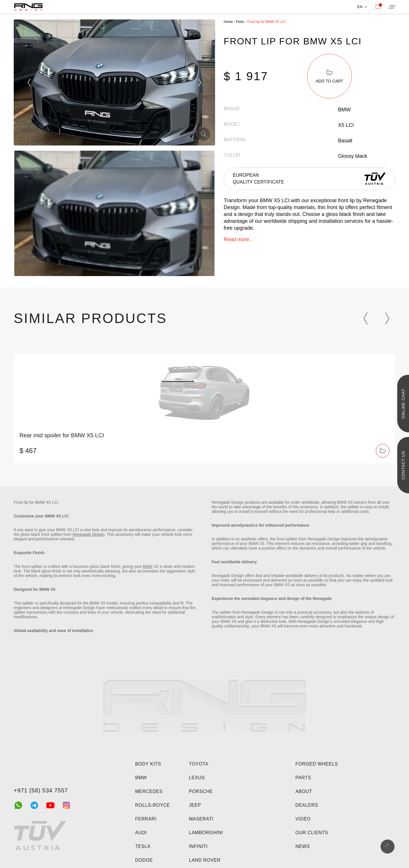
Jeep (195, 805)
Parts (303, 778)
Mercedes (149, 791)
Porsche (201, 791)
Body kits (148, 764)
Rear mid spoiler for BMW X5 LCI (62, 435)
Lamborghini (206, 833)
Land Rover (204, 860)
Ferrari (146, 819)
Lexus (197, 778)
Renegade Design (88, 534)
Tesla (143, 846)
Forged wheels (317, 764)
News (303, 846)
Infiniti (198, 846)
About (304, 791)
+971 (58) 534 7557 (41, 790)
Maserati (201, 819)
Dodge (144, 860)
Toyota (198, 764)
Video (303, 819)
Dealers (307, 805)
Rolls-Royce (152, 805)
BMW (148, 566)
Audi (141, 833)
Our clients (312, 833)
